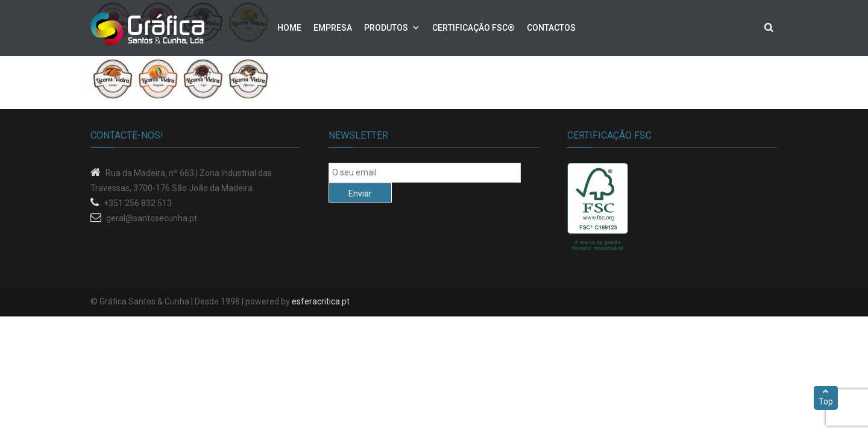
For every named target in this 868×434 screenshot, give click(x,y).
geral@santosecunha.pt (152, 218)
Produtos (386, 28)
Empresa (333, 28)
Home (289, 28)
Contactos (551, 28)
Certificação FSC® (473, 28)
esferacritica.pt (321, 301)
